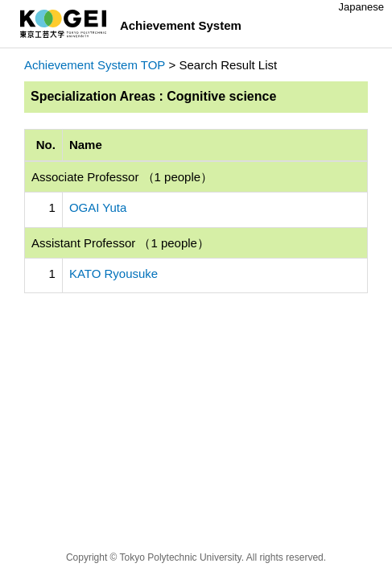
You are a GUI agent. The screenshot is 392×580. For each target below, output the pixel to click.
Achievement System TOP (95, 65)
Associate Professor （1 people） (122, 177)
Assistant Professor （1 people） (120, 243)
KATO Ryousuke (113, 273)
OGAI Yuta (98, 207)
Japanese (361, 7)
